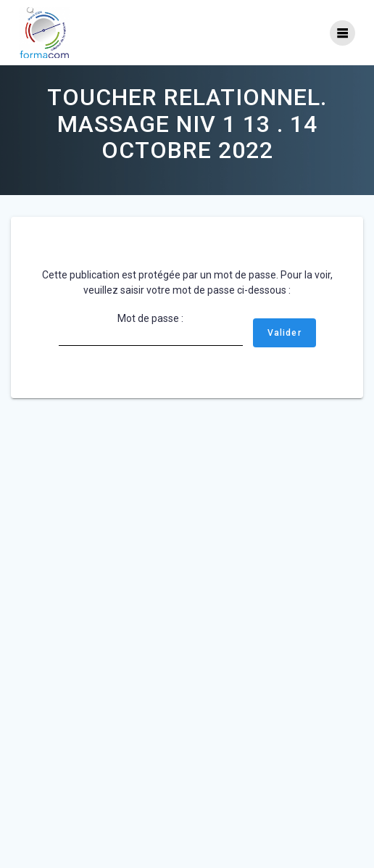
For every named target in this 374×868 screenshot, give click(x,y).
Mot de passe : (151, 329)
